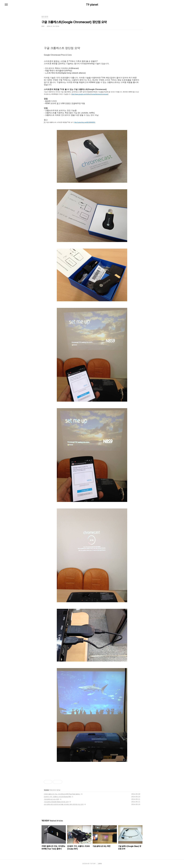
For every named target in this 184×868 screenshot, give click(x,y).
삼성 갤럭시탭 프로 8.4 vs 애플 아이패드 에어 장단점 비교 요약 (64, 804)
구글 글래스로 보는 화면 (52, 799)
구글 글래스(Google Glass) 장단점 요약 (56, 802)
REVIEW (46, 790)
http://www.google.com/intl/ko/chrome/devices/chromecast (90, 94)
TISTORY (93, 864)
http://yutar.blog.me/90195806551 (85, 122)
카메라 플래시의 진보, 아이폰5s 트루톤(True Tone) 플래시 (62, 794)
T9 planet (92, 5)
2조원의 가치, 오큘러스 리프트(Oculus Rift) (57, 797)
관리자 (100, 864)
